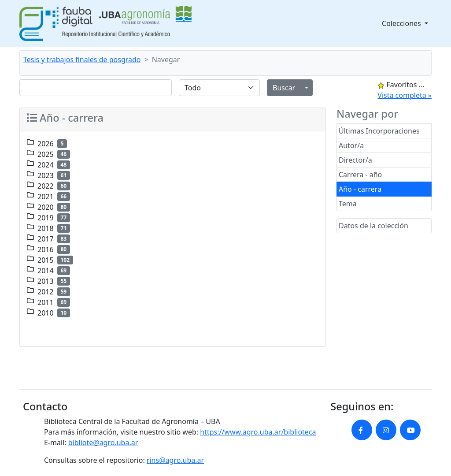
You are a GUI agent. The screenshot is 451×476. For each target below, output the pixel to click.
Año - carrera (360, 189)
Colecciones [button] (402, 23)
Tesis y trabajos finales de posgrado (82, 59)
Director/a (355, 160)
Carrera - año (360, 175)
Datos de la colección (373, 226)
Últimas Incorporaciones (379, 131)
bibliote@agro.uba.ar (103, 443)
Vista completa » (405, 95)
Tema (348, 204)
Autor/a (351, 145)
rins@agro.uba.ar (175, 460)
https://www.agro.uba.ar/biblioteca (258, 432)
